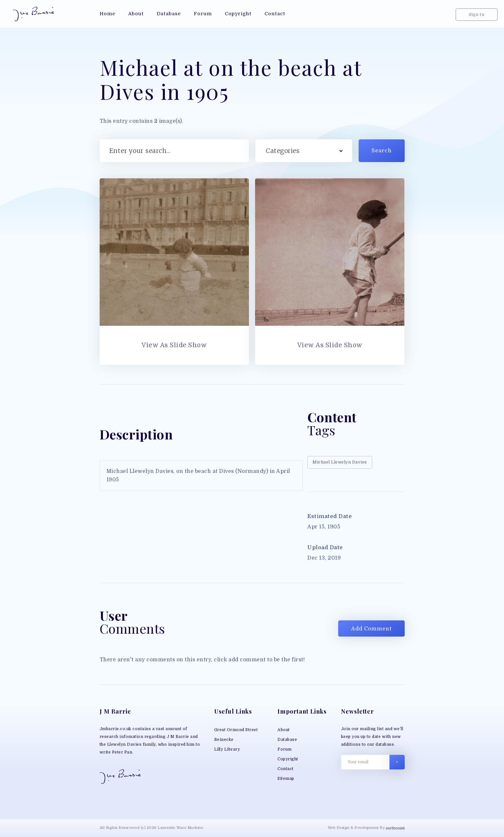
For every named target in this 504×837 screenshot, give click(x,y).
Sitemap (286, 779)
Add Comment (371, 629)
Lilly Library (227, 749)
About (284, 730)
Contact (286, 769)
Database (287, 740)
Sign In (477, 14)
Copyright (288, 759)
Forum (285, 749)
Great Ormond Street (236, 730)
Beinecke (224, 740)
